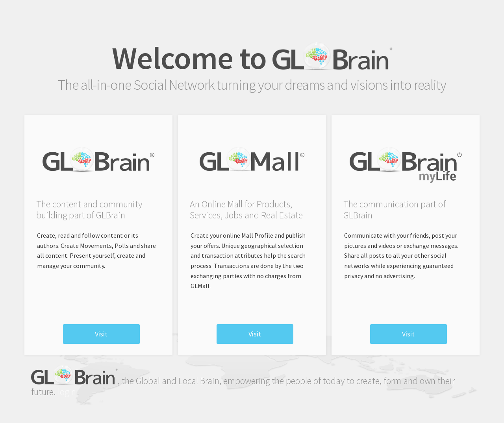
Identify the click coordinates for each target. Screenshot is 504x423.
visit (101, 334)
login (67, 392)
